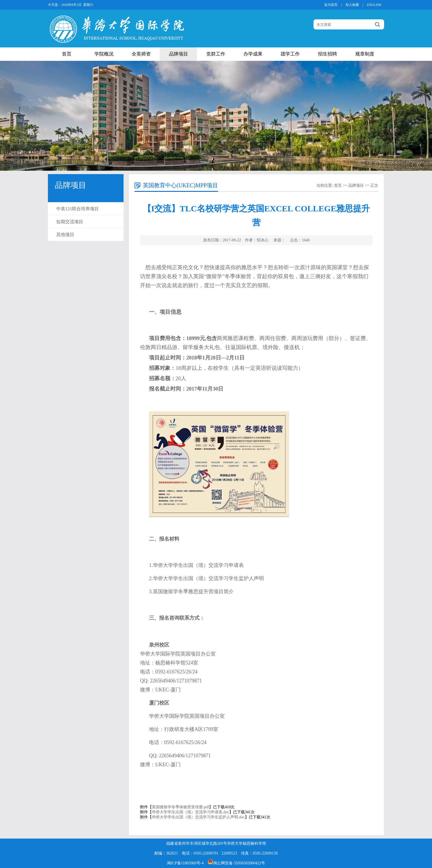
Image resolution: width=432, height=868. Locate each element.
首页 (67, 54)
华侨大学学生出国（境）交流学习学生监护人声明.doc (198, 817)
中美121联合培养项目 (78, 209)
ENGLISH (374, 5)
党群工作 (216, 54)
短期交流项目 (70, 222)
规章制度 (365, 54)
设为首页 (331, 5)
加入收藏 (352, 5)
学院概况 (104, 54)
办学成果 (253, 54)
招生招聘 (328, 54)
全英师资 (141, 54)
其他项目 (65, 235)
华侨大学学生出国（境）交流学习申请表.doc (191, 812)
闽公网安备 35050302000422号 (236, 863)
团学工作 (290, 54)
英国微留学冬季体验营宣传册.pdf (180, 807)
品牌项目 (178, 54)
